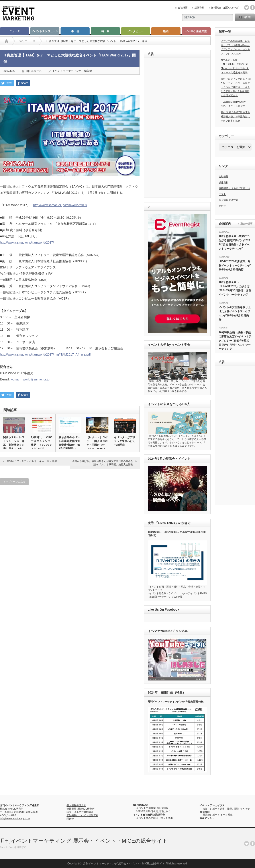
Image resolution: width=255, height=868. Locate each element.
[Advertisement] (168, 128)
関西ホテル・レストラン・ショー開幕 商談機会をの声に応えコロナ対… (14, 445)
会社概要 (183, 8)
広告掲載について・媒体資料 (82, 815)
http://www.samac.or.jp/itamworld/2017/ (60, 205)
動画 (166, 31)
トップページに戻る (14, 482)
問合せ (222, 206)
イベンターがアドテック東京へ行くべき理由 (125, 441)
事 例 (75, 31)
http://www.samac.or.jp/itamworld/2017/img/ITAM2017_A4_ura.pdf (45, 354)
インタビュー (135, 31)
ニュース (15, 31)
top (28, 71)
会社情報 (224, 176)
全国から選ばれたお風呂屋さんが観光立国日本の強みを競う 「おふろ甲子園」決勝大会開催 (103, 463)
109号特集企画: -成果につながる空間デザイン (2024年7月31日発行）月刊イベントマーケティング (234, 242)
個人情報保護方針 (228, 200)
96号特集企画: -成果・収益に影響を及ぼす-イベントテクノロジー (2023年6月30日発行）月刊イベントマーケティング (235, 341)
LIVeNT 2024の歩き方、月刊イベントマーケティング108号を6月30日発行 (235, 265)
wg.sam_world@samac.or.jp (30, 379)
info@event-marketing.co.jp (15, 818)
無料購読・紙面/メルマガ (225, 8)
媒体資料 (199, 8)
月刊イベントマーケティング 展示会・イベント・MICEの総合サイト (84, 841)
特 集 (105, 31)
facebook (253, 8)
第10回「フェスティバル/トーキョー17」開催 (32, 461)
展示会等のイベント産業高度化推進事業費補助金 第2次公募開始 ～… (69, 443)
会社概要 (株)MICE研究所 (80, 809)
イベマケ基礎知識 (196, 31)
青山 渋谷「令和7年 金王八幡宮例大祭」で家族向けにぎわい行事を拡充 (235, 116)
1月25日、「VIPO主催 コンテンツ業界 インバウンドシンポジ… (42, 443)
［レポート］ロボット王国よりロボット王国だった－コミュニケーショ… (97, 445)
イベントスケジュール (45, 31)
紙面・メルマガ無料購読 (80, 812)
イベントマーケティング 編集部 (72, 71)
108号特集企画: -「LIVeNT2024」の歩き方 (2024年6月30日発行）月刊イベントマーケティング (235, 288)
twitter (247, 8)
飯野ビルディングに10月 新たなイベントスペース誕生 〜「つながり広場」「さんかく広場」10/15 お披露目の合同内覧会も (236, 87)
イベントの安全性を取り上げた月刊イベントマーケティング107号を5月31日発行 (235, 314)
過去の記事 (246, 224)
